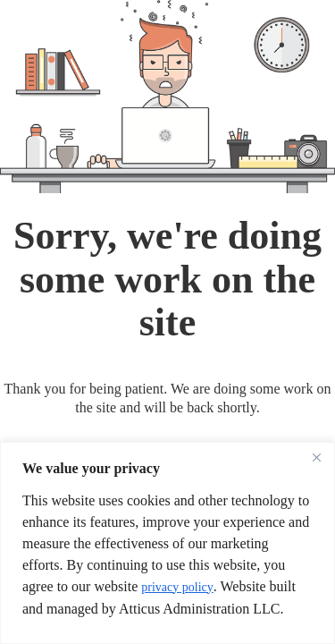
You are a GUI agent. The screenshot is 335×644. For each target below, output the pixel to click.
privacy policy (177, 587)
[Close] (316, 457)
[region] (167, 543)
